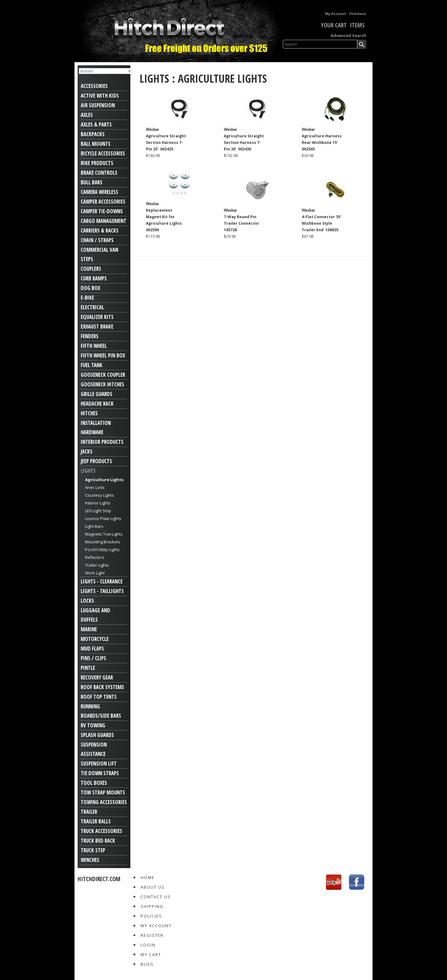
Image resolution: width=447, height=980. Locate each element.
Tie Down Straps (100, 773)
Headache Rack (97, 404)
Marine (89, 629)
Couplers (91, 269)
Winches (90, 860)
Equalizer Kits (97, 317)
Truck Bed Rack (98, 841)
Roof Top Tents (99, 697)
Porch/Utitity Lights (102, 550)
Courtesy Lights (99, 495)
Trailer (89, 812)
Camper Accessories (103, 202)
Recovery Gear (97, 677)
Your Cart (330, 25)
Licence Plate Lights (103, 518)
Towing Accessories (104, 802)
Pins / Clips (93, 658)
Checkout (357, 14)
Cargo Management (104, 221)
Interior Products (102, 442)
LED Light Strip (98, 511)
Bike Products (97, 163)
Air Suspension (98, 105)
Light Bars (94, 526)
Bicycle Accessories (103, 153)
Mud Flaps (92, 649)
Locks (87, 601)
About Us (153, 887)
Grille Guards (97, 394)
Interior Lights (98, 503)
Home (148, 877)
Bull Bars (92, 182)
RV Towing (93, 725)
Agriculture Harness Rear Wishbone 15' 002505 (322, 143)
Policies (151, 916)
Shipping (152, 906)
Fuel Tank (92, 365)
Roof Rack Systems (102, 687)
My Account (336, 14)
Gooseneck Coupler (103, 375)
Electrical (92, 307)
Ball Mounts (96, 144)
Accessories (94, 86)
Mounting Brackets (103, 542)
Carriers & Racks (100, 230)
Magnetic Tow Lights (104, 534)
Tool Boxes (94, 783)
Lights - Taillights (102, 591)
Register (152, 935)
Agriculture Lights (104, 480)
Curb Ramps (94, 278)
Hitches (89, 413)
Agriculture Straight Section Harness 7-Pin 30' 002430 (244, 143)
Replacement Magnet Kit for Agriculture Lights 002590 (164, 220)
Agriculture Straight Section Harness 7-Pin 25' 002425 (166, 143)
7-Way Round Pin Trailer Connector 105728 (242, 223)
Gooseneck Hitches (102, 384)
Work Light (95, 573)
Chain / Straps (97, 240)
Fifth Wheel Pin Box (103, 355)
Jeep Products (96, 461)
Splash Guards (97, 735)
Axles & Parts (96, 124)
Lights (88, 471)
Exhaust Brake (97, 327)
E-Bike (87, 298)
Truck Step (93, 850)
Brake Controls (99, 173)
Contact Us (156, 897)
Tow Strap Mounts (103, 792)
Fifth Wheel (94, 346)
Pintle (88, 668)
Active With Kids (100, 96)
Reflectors (95, 557)
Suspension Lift (99, 764)
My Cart (151, 955)
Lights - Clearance (102, 581)
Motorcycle (95, 639)
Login (148, 945)
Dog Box (90, 288)
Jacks (87, 451)
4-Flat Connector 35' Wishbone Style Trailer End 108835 (321, 223)
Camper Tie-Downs (102, 211)
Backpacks (93, 134)
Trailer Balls (96, 821)
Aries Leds (95, 487)
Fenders (90, 336)
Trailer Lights (97, 565)
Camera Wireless (99, 192)
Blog (147, 964)
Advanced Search (348, 35)
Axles (87, 115)
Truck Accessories (102, 831)
